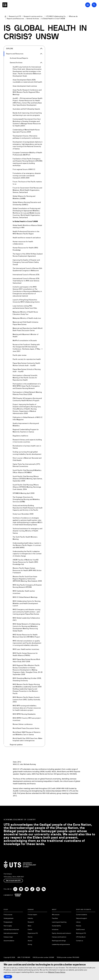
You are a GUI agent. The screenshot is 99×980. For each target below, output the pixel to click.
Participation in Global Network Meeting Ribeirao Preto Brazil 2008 (27, 393)
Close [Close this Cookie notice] (8, 977)
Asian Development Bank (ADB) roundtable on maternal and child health (27, 81)
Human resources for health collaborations (23, 243)
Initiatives (55, 929)
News (29, 926)
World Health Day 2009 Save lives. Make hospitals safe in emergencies (27, 739)
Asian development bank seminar (25, 86)
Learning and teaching (59, 922)
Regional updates (16, 744)
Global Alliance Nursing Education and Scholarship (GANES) (27, 203)
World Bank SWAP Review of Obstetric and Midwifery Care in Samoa (27, 733)
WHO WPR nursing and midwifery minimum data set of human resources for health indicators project (27, 708)
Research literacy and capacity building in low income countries (27, 441)
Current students (82, 915)
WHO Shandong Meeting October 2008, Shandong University (27, 679)
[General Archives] (33, 19)
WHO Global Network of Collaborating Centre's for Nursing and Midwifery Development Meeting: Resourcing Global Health (26, 627)
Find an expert (32, 915)
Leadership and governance (61, 944)
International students (11, 933)
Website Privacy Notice (57, 972)
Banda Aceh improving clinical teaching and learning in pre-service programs (27, 114)
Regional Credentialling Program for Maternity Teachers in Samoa (26, 431)
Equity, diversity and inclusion (62, 933)
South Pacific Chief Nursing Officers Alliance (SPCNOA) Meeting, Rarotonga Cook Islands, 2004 (27, 487)
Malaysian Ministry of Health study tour (27, 318)
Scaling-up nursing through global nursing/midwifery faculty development (27, 453)
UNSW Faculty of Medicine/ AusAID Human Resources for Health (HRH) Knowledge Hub (26, 562)
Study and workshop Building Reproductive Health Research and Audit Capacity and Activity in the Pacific (28, 508)
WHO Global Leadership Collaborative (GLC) (26, 619)
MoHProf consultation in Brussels (25, 341)
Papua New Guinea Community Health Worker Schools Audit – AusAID (26, 364)
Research (31, 922)
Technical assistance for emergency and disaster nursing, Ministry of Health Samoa (27, 531)
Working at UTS (81, 933)
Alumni (30, 941)
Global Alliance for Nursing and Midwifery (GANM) (24, 197)
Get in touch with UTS (13, 881)
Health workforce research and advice (27, 238)
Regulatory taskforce (20, 436)
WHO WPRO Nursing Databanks (24, 714)
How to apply (8, 926)
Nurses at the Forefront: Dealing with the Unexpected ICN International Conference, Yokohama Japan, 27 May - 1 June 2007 (27, 348)
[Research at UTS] (15, 16)
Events (30, 929)
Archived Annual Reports (19, 58)
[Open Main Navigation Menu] (88, 5)
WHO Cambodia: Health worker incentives (24, 592)
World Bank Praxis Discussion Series (26, 728)
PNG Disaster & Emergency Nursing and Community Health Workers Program (27, 399)
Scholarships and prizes (11, 929)
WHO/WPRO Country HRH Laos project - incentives (27, 719)
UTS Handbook (81, 937)
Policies (79, 926)
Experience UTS (33, 933)
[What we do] (73, 16)
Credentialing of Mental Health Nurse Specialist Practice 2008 (26, 131)
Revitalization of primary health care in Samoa (27, 447)
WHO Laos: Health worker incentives (26, 649)
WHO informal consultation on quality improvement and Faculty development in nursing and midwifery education (27, 643)
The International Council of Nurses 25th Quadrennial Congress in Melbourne (27, 269)
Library (78, 922)
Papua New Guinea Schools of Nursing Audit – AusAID (27, 370)
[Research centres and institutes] (34, 16)
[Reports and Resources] (15, 19)
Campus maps (8, 937)
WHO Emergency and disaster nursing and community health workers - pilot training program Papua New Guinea (26, 612)
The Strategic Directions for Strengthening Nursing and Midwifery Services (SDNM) (26, 499)
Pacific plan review (20, 355)
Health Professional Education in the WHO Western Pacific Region (26, 232)
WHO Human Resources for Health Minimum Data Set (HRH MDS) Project (26, 636)
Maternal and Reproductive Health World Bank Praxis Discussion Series (28, 329)
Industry (30, 918)
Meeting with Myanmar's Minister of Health (25, 335)
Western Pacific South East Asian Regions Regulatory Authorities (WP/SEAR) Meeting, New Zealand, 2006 (27, 579)
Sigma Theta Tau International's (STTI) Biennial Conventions (26, 465)
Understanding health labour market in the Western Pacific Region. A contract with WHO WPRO (27, 545)
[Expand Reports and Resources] (41, 54)
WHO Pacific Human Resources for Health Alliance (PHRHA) (25, 654)
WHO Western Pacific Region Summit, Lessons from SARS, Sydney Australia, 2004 (27, 700)
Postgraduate (8, 922)
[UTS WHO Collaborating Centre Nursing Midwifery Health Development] (56, 16)
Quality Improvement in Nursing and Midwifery (26, 424)
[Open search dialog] (94, 5)
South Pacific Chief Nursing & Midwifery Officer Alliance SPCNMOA (27, 471)
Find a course (8, 915)
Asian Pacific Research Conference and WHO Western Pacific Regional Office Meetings (27, 92)
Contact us (80, 941)
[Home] (5, 16)
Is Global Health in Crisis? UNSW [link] (53, 19)
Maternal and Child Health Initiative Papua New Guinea (25, 323)
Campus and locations (59, 937)
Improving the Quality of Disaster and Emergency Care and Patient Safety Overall (26, 262)
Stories (30, 937)
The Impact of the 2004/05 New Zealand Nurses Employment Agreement (28, 255)
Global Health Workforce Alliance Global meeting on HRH (27, 226)
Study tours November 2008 (23, 514)
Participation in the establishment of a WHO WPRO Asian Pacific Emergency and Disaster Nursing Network (27, 386)
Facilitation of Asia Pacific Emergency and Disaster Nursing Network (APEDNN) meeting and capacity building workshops (28, 162)
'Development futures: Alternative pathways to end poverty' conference (26, 137)
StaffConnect (80, 929)
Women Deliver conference (23, 724)
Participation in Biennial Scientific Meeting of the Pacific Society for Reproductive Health (25, 378)
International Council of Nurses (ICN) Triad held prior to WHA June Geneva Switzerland (26, 281)
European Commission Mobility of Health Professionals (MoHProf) (27, 154)
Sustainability (56, 926)
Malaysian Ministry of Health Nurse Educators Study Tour (25, 313)
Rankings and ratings (59, 941)
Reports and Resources (15, 54)
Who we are (56, 915)
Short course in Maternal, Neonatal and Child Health (27, 459)
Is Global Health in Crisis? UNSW (25, 221)
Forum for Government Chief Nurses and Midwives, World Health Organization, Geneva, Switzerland (27, 190)
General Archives (16, 63)
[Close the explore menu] (41, 49)
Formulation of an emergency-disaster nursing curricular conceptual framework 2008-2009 (27, 176)
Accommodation (9, 941)
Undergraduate (9, 918)
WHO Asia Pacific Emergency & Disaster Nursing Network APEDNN (27, 586)
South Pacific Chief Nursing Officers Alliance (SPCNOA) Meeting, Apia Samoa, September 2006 (28, 479)
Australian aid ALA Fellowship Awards (26, 109)
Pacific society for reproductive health (27, 359)
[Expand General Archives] (41, 63)
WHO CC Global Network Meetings (25, 597)
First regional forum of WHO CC (24, 169)
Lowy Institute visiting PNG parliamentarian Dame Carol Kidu (25, 307)
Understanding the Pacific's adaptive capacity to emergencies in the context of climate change (27, 554)
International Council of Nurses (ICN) (26, 274)
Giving (30, 944)
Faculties (55, 918)
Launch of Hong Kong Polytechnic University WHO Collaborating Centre (26, 301)
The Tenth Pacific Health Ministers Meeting (25, 538)
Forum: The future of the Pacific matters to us (27, 183)
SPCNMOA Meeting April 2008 (24, 493)
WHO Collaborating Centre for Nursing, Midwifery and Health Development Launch (27, 603)
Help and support (82, 918)
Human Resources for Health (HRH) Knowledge (25, 249)
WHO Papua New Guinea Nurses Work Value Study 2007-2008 (26, 660)
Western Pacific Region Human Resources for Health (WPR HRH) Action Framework (27, 570)
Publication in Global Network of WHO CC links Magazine (28, 418)
